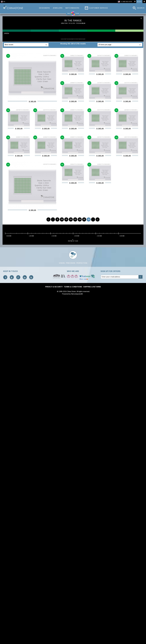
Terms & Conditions (73, 287)
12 (71, 219)
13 (75, 219)
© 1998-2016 (62, 291)
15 (84, 219)
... (53, 219)
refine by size (73, 240)
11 (66, 219)
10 (62, 219)
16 (89, 219)
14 (80, 219)
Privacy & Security (54, 287)
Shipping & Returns (92, 287)
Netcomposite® (77, 294)
